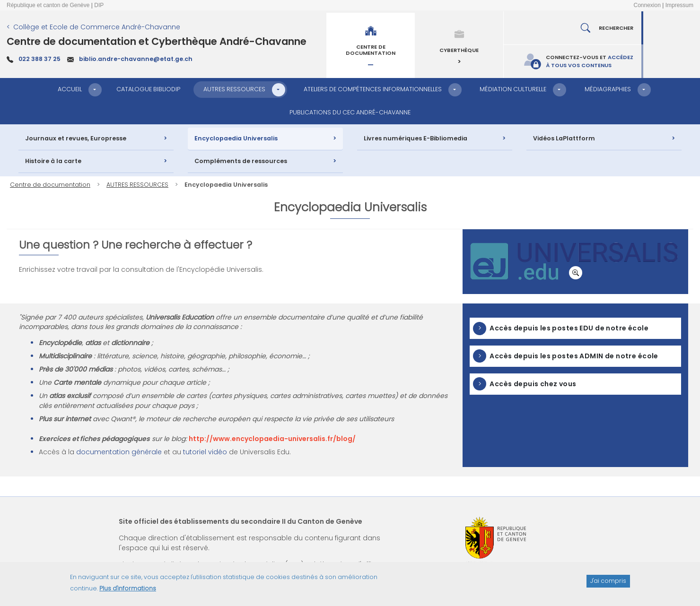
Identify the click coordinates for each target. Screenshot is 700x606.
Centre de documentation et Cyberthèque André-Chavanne (157, 41)
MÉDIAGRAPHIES (608, 89)
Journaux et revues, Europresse (76, 138)
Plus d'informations (128, 592)
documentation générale (119, 452)
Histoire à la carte (53, 161)
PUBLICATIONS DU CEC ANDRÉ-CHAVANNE (350, 112)
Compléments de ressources (241, 161)
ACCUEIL (70, 89)
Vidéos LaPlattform (564, 138)
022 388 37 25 (39, 59)
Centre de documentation (50, 185)
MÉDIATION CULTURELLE (513, 89)
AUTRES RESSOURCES (234, 89)
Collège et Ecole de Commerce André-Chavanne (97, 27)
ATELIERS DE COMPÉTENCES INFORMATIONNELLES (373, 89)
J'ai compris (608, 584)
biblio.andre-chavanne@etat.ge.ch (136, 59)
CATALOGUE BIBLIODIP (148, 89)
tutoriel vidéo (205, 452)
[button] (95, 90)
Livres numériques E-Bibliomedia (416, 138)
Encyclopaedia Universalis (236, 138)
